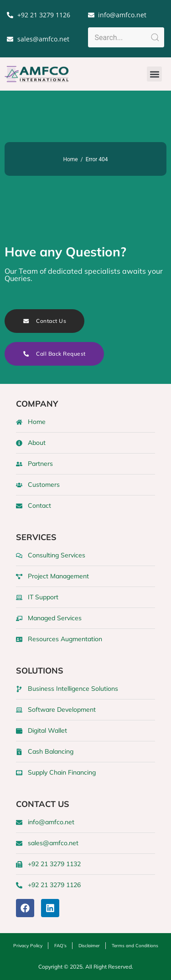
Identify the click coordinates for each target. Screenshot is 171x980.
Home (70, 159)
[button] (154, 74)
